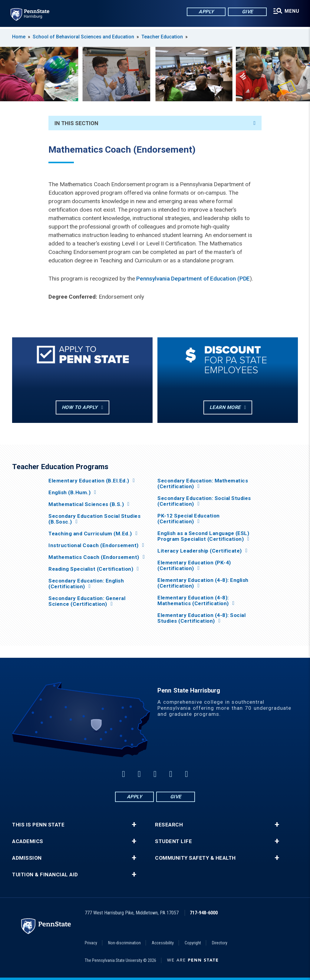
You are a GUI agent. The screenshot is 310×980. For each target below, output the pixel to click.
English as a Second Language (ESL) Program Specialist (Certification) (203, 536)
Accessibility (163, 943)
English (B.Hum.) (69, 493)
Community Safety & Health (195, 858)
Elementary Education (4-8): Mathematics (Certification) (193, 601)
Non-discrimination (124, 943)
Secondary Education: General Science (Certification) (87, 601)
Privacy (91, 943)
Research (169, 825)
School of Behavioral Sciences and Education (83, 37)
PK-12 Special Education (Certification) (189, 519)
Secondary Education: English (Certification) (86, 584)
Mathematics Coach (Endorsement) (94, 557)
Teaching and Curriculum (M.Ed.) (90, 534)
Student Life (173, 841)
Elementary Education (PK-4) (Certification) (194, 566)
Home (19, 37)
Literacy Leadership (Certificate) (200, 551)
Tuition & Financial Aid (45, 875)
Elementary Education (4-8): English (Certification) (203, 583)
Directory (220, 943)
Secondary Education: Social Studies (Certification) (204, 501)
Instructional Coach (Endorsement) (94, 545)
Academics (28, 841)
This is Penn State (38, 825)
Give (247, 12)
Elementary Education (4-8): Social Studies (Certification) (201, 618)
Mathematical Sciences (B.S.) (86, 504)
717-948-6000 (204, 913)
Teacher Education (162, 37)
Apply (206, 12)
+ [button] (134, 825)
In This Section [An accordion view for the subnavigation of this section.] (155, 123)
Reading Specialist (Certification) (91, 569)
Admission (27, 858)
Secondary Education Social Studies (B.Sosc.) (94, 519)
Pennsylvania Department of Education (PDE (193, 279)
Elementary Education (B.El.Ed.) (89, 481)
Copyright (193, 943)
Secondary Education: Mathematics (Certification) (203, 484)
